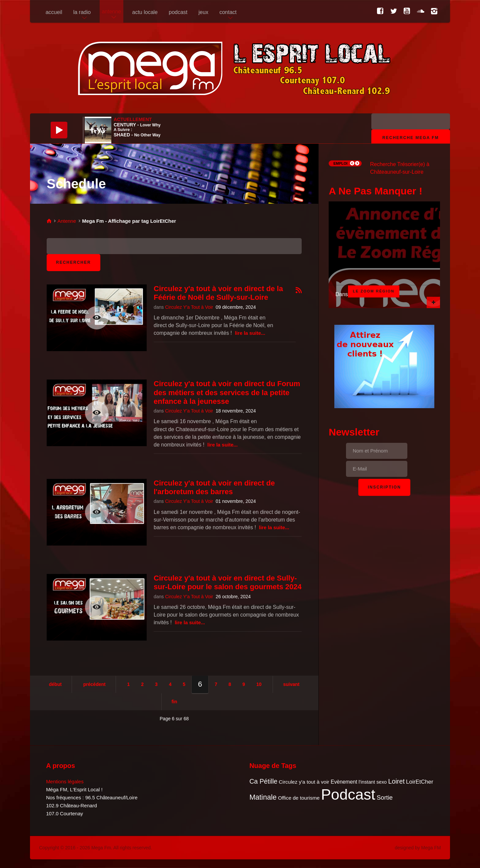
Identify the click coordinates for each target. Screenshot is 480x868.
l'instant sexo (373, 782)
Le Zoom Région (374, 291)
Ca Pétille (263, 781)
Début (55, 684)
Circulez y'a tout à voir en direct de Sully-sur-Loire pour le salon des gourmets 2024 (228, 582)
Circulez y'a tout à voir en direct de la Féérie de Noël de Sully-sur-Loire (218, 293)
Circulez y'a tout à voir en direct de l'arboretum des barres (214, 487)
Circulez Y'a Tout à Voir (189, 307)
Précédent (94, 684)
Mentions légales (65, 781)
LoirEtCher (420, 782)
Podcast (348, 794)
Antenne (67, 221)
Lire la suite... (250, 333)
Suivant (291, 684)
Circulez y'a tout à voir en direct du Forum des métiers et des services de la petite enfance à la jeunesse (227, 392)
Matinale (263, 797)
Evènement (344, 782)
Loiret (396, 781)
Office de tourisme (299, 798)
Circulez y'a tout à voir (304, 782)
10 (259, 684)
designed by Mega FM (418, 848)
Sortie (385, 797)
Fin (174, 702)
